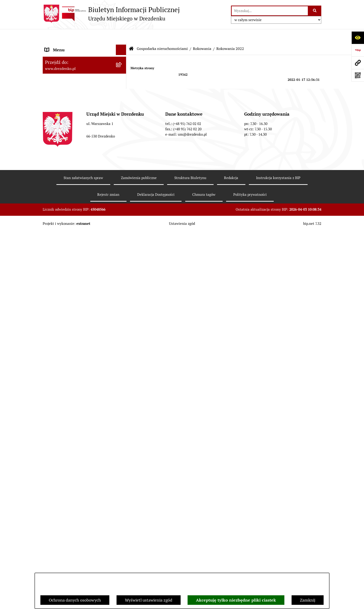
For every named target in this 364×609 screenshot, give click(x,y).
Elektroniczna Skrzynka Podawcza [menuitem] (76, 391)
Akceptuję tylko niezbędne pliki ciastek (236, 600)
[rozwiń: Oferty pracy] (122, 370)
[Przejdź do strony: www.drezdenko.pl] (358, 63)
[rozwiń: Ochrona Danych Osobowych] (122, 443)
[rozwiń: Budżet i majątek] (122, 126)
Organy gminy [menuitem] (58, 105)
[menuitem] (84, 219)
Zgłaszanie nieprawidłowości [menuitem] (71, 464)
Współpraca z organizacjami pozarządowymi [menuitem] (71, 171)
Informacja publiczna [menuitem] (64, 475)
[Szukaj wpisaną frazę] (315, 11)
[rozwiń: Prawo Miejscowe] (122, 115)
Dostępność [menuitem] (56, 454)
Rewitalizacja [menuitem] (57, 343)
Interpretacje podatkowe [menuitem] (67, 157)
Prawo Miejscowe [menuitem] (61, 115)
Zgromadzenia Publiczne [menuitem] (68, 401)
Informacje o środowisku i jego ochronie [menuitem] (73, 357)
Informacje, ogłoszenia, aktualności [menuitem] (77, 74)
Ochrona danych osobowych (75, 600)
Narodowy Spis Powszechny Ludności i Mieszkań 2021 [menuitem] (80, 49)
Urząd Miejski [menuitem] (57, 94)
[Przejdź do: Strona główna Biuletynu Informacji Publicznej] (131, 35)
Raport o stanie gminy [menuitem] (65, 136)
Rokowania (202, 35)
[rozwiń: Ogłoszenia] (122, 306)
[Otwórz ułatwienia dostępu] (358, 38)
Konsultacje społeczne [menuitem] (65, 63)
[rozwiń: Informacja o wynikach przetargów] (122, 286)
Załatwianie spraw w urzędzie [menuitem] (72, 84)
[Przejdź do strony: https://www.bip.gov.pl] (358, 50)
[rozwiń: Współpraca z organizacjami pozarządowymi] (122, 168)
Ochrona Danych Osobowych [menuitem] (72, 443)
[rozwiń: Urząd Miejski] (122, 95)
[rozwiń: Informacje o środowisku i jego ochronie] (122, 354)
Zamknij (308, 600)
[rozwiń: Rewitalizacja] (122, 343)
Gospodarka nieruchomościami (162, 35)
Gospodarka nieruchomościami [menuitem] (73, 205)
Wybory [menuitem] (52, 381)
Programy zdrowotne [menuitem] (64, 422)
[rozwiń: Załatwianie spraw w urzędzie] (122, 84)
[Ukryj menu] (121, 36)
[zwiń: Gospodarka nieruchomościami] (122, 205)
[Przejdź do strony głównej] (111, 14)
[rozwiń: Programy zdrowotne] (122, 422)
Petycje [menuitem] (51, 412)
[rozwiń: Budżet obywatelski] (122, 147)
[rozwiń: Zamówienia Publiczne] (122, 184)
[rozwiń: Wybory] (122, 381)
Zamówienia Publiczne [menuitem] (66, 184)
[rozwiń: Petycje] (122, 412)
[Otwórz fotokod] (358, 75)
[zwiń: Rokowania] (122, 232)
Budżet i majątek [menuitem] (60, 126)
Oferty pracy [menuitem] (56, 370)
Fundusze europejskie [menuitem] (65, 195)
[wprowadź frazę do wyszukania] (270, 11)
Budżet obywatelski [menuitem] (63, 147)
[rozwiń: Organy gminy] (122, 105)
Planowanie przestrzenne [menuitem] (68, 332)
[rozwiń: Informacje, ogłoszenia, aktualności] (122, 74)
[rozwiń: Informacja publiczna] (122, 475)
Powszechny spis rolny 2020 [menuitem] (71, 433)
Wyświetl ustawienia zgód (149, 600)
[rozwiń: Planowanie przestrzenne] (122, 333)
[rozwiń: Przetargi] (122, 272)
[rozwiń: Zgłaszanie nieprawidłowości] (122, 464)
